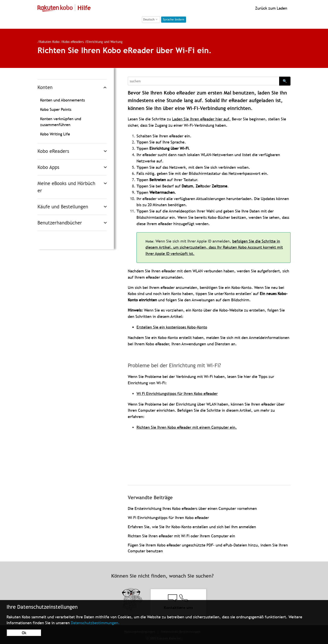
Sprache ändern (174, 19)
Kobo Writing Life (55, 134)
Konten (45, 87)
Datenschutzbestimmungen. (95, 623)
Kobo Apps (48, 167)
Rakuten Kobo (49, 42)
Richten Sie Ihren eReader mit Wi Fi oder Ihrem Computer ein (181, 536)
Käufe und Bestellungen (63, 207)
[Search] (203, 81)
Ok (24, 633)
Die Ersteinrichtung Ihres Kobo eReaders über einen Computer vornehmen (192, 508)
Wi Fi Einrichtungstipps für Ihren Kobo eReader (177, 394)
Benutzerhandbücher (60, 223)
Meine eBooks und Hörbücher (66, 187)
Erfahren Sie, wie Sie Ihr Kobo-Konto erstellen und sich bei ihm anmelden (192, 527)
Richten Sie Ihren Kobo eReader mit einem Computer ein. (187, 427)
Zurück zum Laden (271, 8)
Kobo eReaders (73, 42)
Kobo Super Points (56, 109)
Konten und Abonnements (62, 100)
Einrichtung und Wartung (105, 42)
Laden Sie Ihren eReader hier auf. (201, 119)
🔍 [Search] (285, 81)
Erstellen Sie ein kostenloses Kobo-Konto (172, 327)
